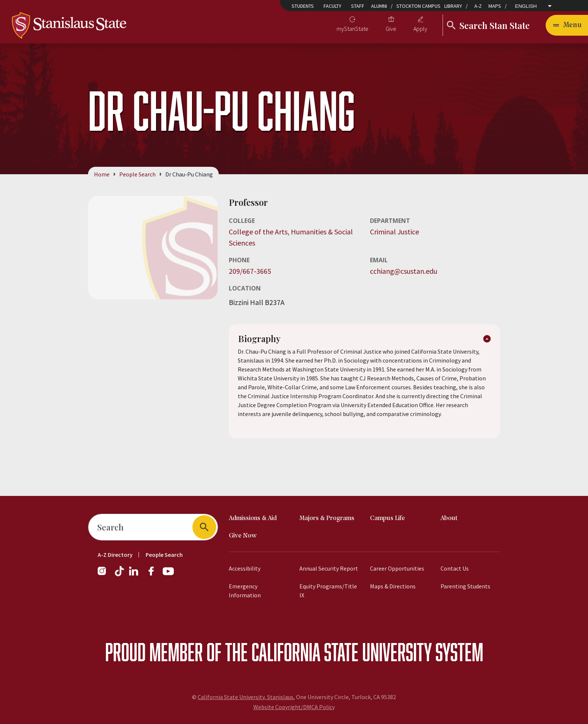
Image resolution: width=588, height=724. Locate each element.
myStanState (353, 29)
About (449, 518)
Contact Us (455, 568)
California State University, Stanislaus (246, 697)
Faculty (332, 6)
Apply (420, 29)
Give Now (243, 536)
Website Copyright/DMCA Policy (294, 707)
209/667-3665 (250, 271)
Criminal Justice (394, 232)
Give (391, 29)
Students (303, 6)
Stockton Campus (418, 6)
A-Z (478, 6)
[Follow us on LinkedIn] (134, 575)
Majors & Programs (327, 518)
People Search (137, 174)
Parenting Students (465, 586)
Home (102, 174)
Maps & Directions (393, 586)
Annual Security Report (329, 568)
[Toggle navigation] (567, 25)
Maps (495, 6)
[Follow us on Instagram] (105, 575)
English (526, 6)
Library (453, 6)
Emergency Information (245, 591)
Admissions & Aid (253, 518)
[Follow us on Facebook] (154, 575)
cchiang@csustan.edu (404, 271)
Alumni (379, 6)
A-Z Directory (115, 555)
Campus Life (387, 518)
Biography (260, 339)
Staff (358, 6)
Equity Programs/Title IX (328, 591)
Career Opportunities (397, 568)
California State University (342, 652)
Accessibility (245, 568)
